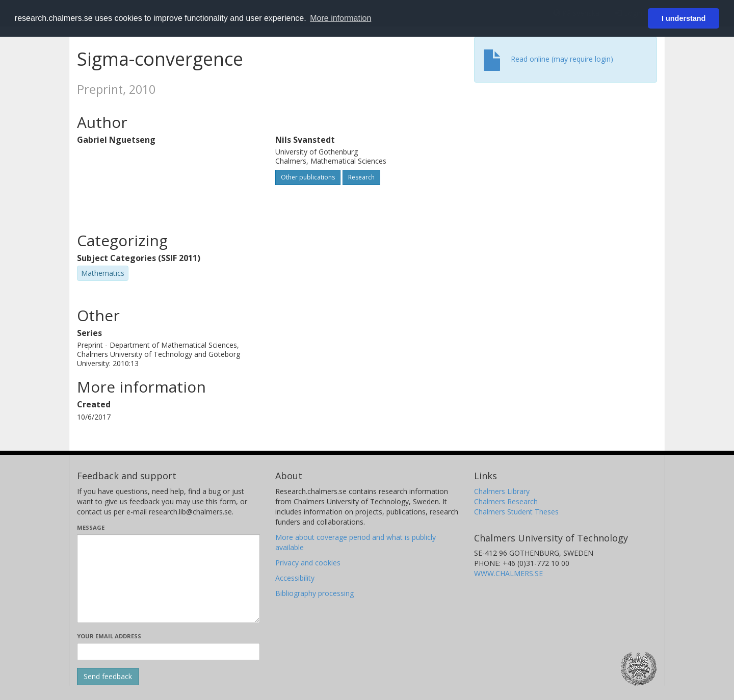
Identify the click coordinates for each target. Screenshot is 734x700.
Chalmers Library (502, 491)
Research (361, 177)
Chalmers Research (506, 501)
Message (91, 527)
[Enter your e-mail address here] (168, 652)
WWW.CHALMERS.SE (508, 573)
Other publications (308, 177)
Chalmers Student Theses (516, 512)
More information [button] (340, 18)
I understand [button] (684, 18)
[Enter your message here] (168, 579)
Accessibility (295, 578)
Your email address (109, 636)
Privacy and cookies (308, 563)
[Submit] (108, 677)
